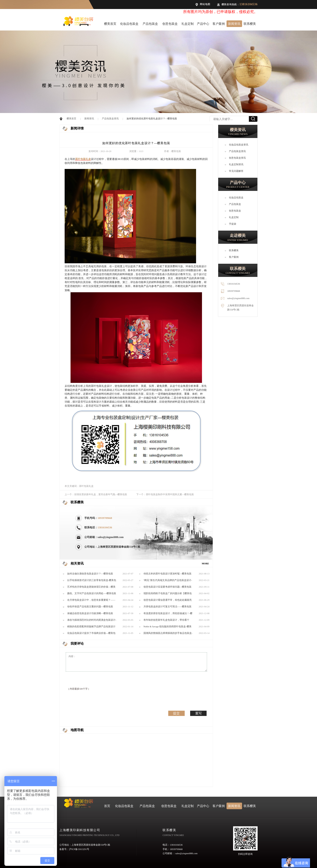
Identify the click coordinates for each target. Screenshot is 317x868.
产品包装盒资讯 (110, 119)
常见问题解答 (236, 171)
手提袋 (233, 224)
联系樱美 (250, 24)
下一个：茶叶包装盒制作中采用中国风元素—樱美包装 (165, 494)
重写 (198, 713)
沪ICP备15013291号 (79, 849)
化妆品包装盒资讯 (239, 145)
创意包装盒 (170, 24)
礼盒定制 (188, 24)
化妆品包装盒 (129, 24)
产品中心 (203, 24)
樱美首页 (110, 24)
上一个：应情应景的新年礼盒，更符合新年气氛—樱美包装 (96, 494)
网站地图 (205, 4)
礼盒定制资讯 (236, 164)
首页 (107, 806)
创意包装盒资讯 (237, 158)
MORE (205, 564)
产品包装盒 (150, 24)
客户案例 (219, 24)
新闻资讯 (234, 24)
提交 (176, 713)
